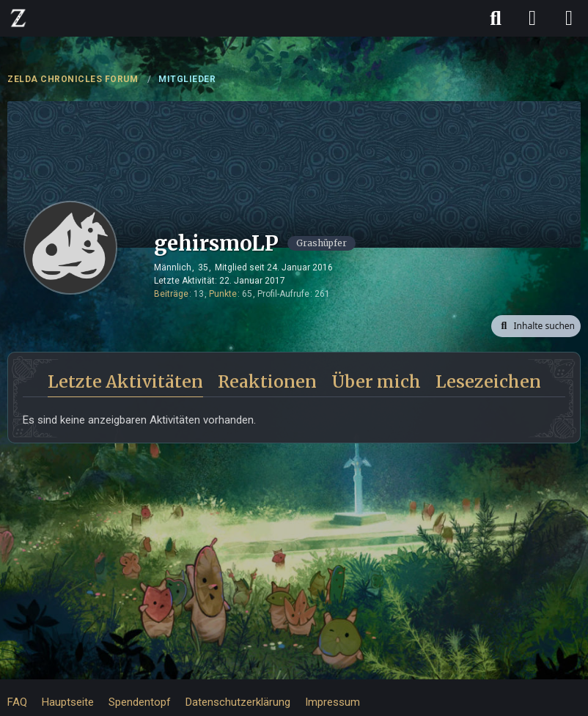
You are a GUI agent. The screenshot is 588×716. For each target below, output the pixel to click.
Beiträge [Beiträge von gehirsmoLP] (171, 294)
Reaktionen (267, 381)
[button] (536, 326)
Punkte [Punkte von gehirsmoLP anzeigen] (223, 294)
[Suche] (496, 18)
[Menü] (569, 18)
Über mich (376, 381)
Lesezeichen (488, 381)
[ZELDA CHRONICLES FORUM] (18, 18)
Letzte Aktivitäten (125, 381)
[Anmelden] (532, 18)
